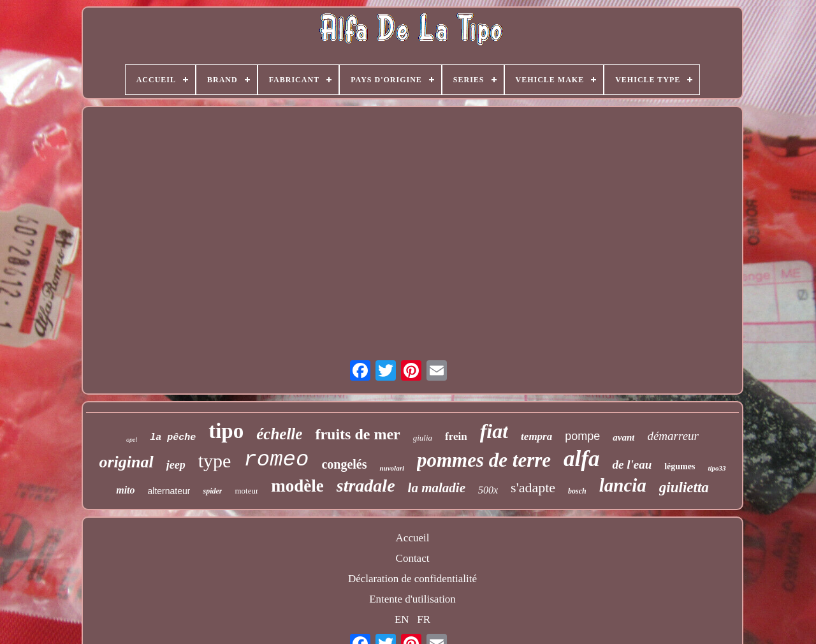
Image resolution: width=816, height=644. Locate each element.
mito (125, 490)
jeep (176, 465)
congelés (344, 464)
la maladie (437, 488)
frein (456, 436)
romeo (276, 460)
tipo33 (717, 468)
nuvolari (392, 468)
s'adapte (533, 487)
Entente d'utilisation (412, 599)
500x (488, 490)
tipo (226, 431)
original (126, 462)
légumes (680, 466)
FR (424, 619)
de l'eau (632, 465)
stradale (366, 486)
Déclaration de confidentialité (412, 579)
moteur (246, 491)
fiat (494, 431)
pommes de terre (484, 460)
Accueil (413, 538)
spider (212, 491)
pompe (582, 436)
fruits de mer (357, 434)
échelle (279, 434)
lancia (623, 485)
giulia (423, 438)
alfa (581, 459)
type (215, 461)
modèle (297, 486)
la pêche (173, 438)
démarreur (673, 436)
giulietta (684, 487)
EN (402, 619)
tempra (536, 436)
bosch (577, 491)
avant (623, 437)
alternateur (169, 491)
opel (132, 440)
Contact (413, 558)
